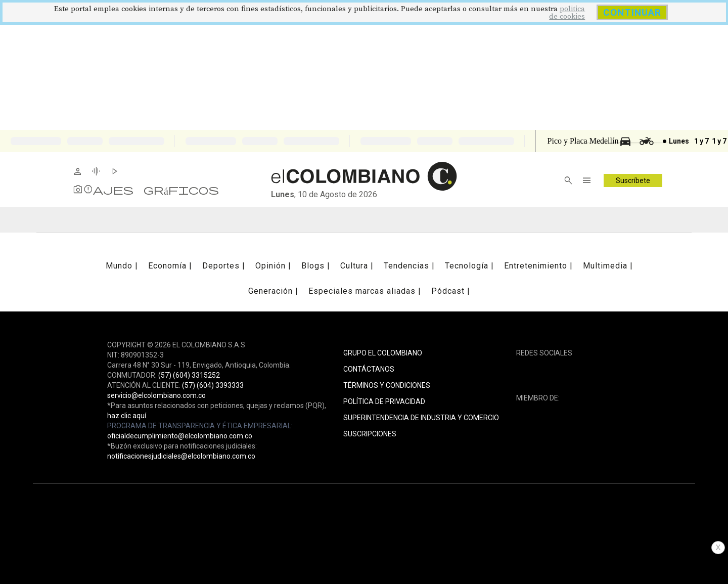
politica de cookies (567, 13)
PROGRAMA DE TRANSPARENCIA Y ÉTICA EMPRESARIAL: (200, 426)
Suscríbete (633, 181)
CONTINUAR (632, 12)
